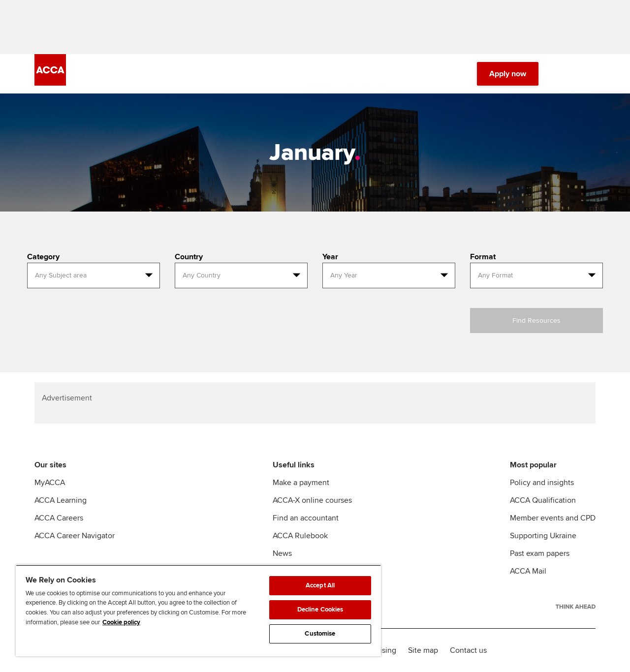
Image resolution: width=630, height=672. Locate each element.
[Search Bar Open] (562, 74)
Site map (423, 650)
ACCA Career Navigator (75, 536)
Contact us (468, 650)
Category (43, 257)
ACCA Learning (61, 500)
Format (483, 257)
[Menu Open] (590, 74)
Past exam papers (540, 553)
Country (189, 257)
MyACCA (50, 483)
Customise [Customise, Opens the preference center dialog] (320, 634)
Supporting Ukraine (543, 536)
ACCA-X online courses (312, 500)
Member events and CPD (553, 518)
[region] (198, 611)
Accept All (320, 585)
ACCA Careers (59, 518)
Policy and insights (542, 483)
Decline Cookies (320, 610)
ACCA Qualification (543, 500)
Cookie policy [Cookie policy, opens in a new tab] (121, 622)
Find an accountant (306, 518)
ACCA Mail (528, 571)
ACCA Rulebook (300, 536)
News (282, 553)
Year (330, 257)
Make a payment (301, 483)
